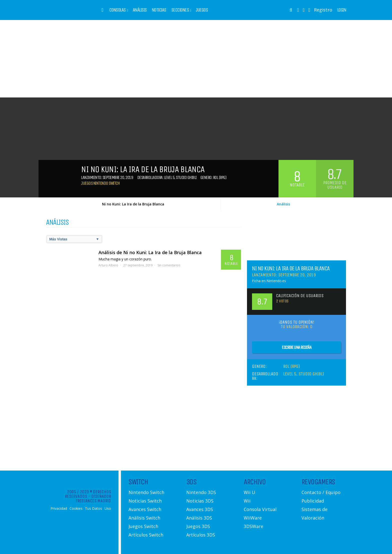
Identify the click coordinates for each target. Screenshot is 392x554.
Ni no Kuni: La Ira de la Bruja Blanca (133, 204)
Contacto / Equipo (321, 492)
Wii (247, 501)
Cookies (76, 509)
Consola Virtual (260, 509)
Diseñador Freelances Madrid (93, 499)
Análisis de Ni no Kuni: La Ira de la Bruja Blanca (150, 252)
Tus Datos (93, 509)
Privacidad (59, 509)
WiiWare (253, 518)
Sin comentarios (169, 265)
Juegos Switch (143, 526)
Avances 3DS (200, 509)
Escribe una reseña (296, 347)
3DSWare (253, 526)
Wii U (249, 492)
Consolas (117, 10)
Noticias (159, 10)
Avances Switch (145, 509)
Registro (323, 10)
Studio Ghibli (186, 177)
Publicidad (313, 501)
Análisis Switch (144, 518)
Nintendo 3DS (201, 492)
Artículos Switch (146, 535)
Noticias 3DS (200, 501)
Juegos (202, 10)
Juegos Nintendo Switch (100, 183)
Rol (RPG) (220, 177)
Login (342, 10)
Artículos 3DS (201, 535)
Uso (108, 509)
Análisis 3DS (199, 518)
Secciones (180, 10)
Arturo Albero (108, 265)
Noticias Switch (145, 501)
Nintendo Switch (146, 492)
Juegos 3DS (198, 526)
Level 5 (169, 177)
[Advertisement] (196, 59)
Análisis (140, 10)
